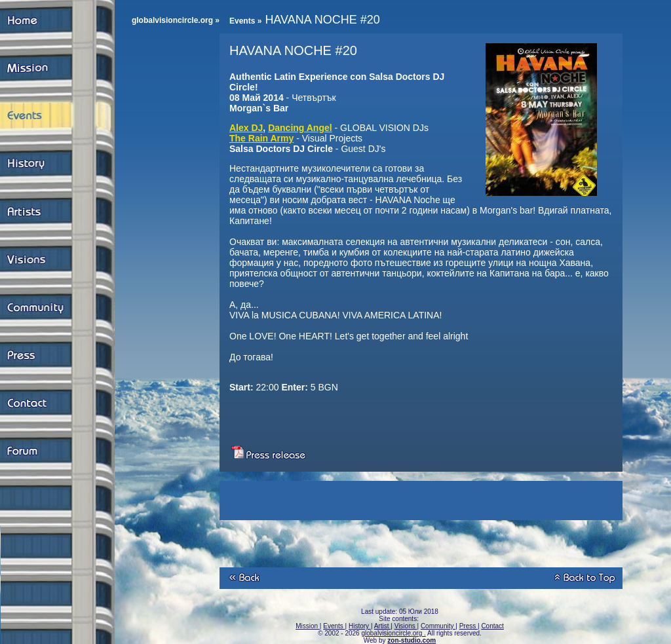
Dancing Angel (300, 128)
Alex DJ (246, 128)
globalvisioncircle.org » (176, 20)
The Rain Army (261, 138)
